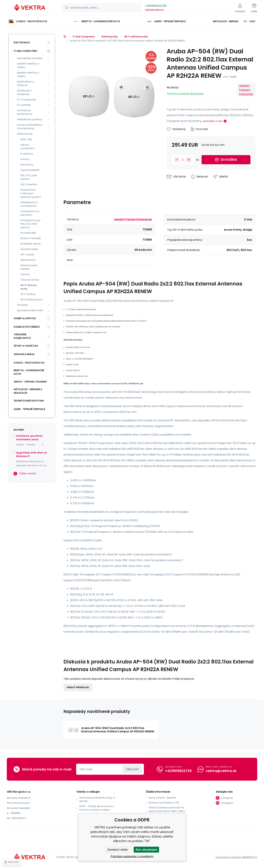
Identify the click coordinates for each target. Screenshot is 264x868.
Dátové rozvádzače (27, 147)
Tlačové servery (30, 280)
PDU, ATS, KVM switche (29, 177)
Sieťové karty (28, 260)
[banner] (30, 8)
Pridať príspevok (78, 687)
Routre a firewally (31, 238)
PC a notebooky (26, 100)
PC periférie (24, 105)
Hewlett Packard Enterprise (246, 90)
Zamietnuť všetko (118, 850)
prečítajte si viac (213, 121)
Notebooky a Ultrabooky (25, 92)
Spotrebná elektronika (30, 310)
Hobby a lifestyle (25, 318)
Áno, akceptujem (146, 850)
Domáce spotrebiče (27, 327)
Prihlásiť (133, 769)
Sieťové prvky (110, 37)
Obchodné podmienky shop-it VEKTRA (97, 800)
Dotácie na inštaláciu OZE (164, 803)
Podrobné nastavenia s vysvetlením (132, 856)
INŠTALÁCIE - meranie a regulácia (28, 391)
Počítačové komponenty (25, 112)
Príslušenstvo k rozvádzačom (29, 204)
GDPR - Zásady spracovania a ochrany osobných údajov (96, 808)
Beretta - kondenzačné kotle (29, 372)
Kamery (25, 159)
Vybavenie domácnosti (22, 336)
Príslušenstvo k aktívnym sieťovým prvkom (31, 193)
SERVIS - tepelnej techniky (30, 382)
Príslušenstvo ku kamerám (30, 213)
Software (22, 305)
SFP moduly (27, 255)
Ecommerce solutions (229, 857)
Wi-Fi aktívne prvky (136, 37)
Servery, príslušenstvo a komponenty (30, 127)
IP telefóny (27, 154)
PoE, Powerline (29, 184)
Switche (25, 274)
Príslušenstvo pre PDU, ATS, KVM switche (30, 224)
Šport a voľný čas (26, 346)
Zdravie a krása (24, 354)
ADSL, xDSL (26, 139)
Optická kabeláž (30, 170)
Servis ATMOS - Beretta (162, 798)
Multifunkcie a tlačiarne (25, 83)
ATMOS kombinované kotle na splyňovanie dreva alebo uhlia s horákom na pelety (167, 811)
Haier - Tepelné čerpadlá (30, 409)
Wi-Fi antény (28, 294)
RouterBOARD (28, 233)
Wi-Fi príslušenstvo (32, 300)
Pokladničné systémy (30, 119)
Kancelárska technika (30, 58)
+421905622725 (156, 6)
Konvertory (27, 165)
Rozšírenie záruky (31, 244)
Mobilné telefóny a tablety (28, 65)
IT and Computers (84, 37)
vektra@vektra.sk (154, 10)
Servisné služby (29, 249)
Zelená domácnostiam (29, 401)
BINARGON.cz (250, 857)
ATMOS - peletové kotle (29, 363)
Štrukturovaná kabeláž (29, 267)
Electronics (22, 43)
